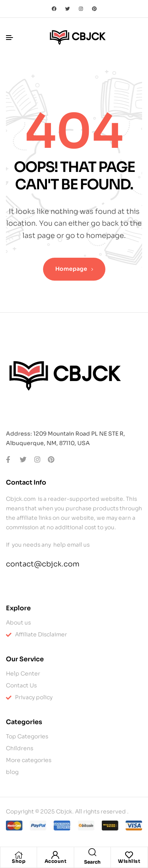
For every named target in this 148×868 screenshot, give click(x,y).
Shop (19, 861)
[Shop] (19, 855)
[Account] (55, 855)
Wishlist (129, 861)
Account (56, 861)
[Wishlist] (129, 855)
